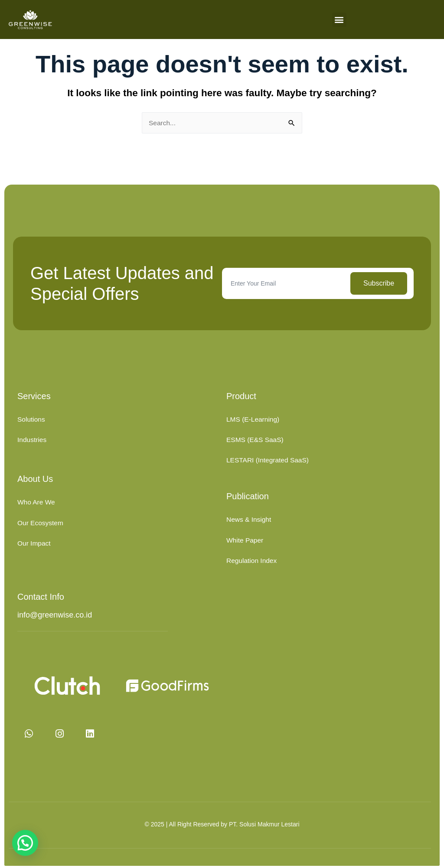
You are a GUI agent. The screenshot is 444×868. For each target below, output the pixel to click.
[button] (339, 20)
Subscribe (379, 283)
